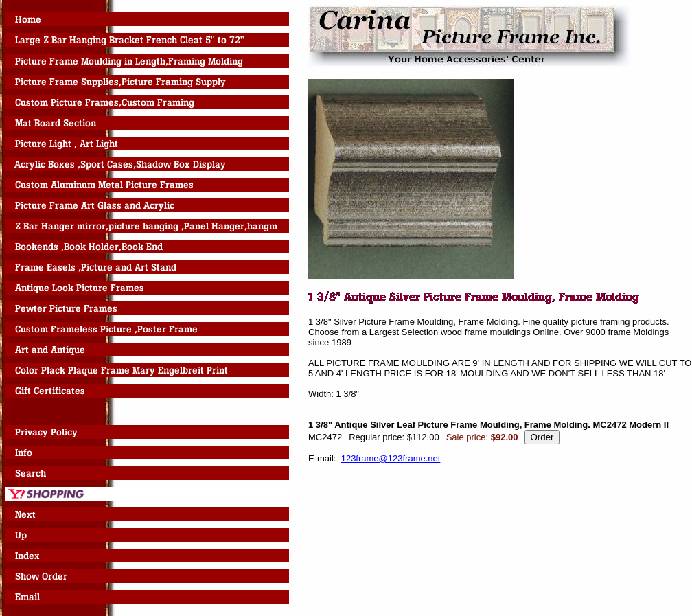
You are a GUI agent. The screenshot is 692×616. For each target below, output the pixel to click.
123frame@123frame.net (391, 458)
